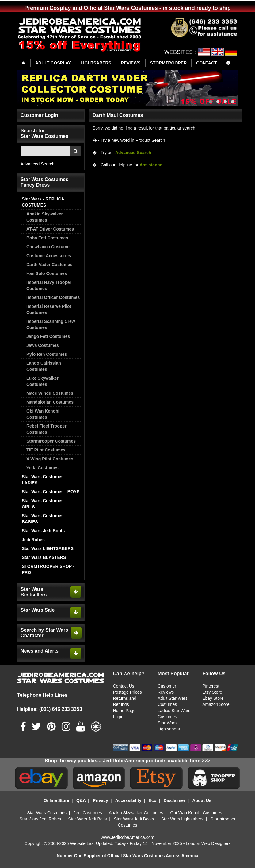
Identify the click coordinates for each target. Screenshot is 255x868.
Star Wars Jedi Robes (40, 819)
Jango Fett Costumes (48, 336)
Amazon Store (216, 704)
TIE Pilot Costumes (46, 450)
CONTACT (206, 63)
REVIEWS (131, 63)
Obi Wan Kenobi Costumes (43, 414)
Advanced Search (38, 164)
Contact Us (124, 686)
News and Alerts (40, 651)
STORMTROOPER (169, 63)
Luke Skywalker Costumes (42, 381)
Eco (153, 800)
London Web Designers (208, 843)
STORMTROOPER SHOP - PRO (48, 569)
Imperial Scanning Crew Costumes (51, 324)
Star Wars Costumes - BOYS (51, 492)
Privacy (101, 800)
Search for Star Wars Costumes (44, 133)
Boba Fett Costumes (47, 238)
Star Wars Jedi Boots (43, 531)
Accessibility (128, 800)
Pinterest (211, 686)
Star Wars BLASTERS (44, 557)
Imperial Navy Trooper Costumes (49, 285)
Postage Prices (128, 692)
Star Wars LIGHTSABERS (48, 548)
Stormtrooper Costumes (51, 441)
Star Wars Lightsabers (182, 819)
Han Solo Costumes (47, 273)
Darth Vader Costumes (49, 265)
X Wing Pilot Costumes (50, 459)
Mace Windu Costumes (50, 393)
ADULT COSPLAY (53, 63)
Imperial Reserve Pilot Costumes (49, 309)
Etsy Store (212, 692)
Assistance (151, 165)
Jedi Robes (33, 540)
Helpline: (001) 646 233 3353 (50, 709)
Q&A (81, 800)
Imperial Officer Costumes (53, 297)
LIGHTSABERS (96, 63)
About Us (202, 800)
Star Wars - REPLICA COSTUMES (43, 202)
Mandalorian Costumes (50, 402)
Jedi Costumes (88, 813)
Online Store (56, 800)
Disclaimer (175, 800)
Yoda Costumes (42, 468)
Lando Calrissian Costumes (44, 366)
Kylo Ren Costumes (47, 354)
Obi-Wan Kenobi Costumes (196, 813)
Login (118, 717)
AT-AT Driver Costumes (50, 229)
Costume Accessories (49, 256)
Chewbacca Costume (48, 247)
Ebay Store (213, 698)
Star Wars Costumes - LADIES (44, 480)
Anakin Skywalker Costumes (45, 217)
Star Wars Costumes (47, 813)
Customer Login (39, 115)
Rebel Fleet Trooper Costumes (46, 429)
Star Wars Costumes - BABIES (44, 519)
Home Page (124, 711)
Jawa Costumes (43, 345)
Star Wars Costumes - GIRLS (44, 504)
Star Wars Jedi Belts (87, 819)
